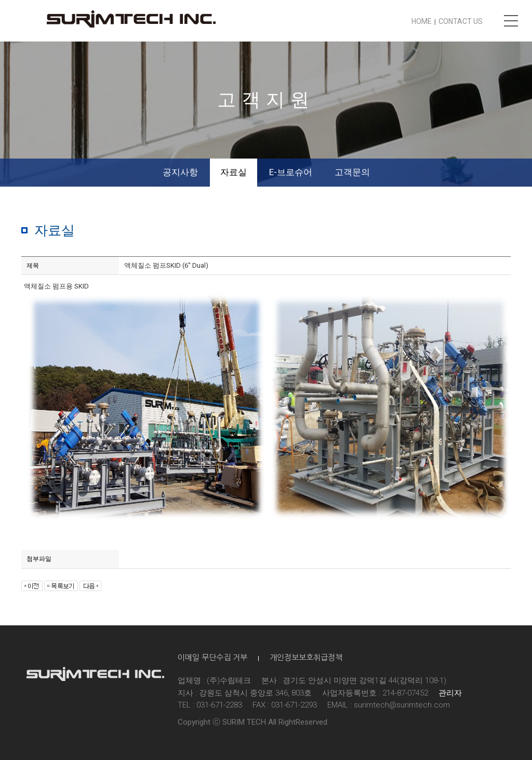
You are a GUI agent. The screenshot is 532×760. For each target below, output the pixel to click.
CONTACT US (461, 21)
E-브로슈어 (291, 172)
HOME (422, 21)
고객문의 (352, 172)
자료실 (234, 172)
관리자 (450, 693)
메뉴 (511, 21)
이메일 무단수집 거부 (212, 657)
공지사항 (180, 172)
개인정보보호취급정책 (306, 657)
